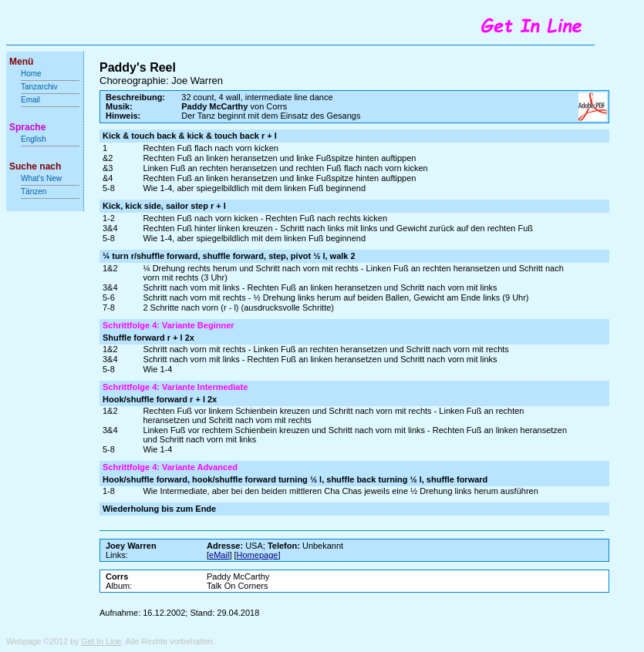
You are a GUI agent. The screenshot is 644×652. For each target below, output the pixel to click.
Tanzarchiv (39, 87)
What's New (42, 178)
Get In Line (101, 641)
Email (30, 100)
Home (31, 74)
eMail (219, 555)
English (34, 139)
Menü (21, 62)
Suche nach (35, 166)
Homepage (258, 555)
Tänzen (34, 192)
